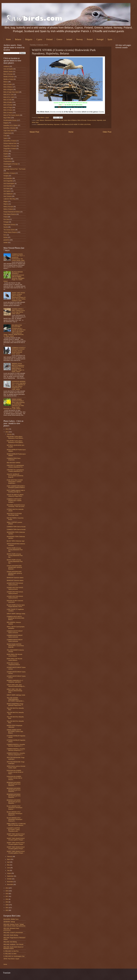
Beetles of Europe (9, 77)
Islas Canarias (8, 196)
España (6, 154)
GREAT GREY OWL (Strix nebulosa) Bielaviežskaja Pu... (16, 686)
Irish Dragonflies (8, 181)
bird (62, 120)
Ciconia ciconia (92, 120)
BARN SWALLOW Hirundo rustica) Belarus (14, 659)
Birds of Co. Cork (8, 95)
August (9, 873)
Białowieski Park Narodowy (53, 120)
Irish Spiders (7, 191)
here (63, 105)
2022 (7, 910)
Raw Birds (41, 118)
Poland (90, 39)
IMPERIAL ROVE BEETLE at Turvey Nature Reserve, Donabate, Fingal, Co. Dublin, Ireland (18, 368)
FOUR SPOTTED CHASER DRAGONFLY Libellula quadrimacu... (15, 482)
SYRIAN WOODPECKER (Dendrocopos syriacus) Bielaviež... (14, 567)
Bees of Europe (8, 74)
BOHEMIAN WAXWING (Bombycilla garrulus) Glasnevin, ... (14, 784)
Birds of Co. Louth (9, 97)
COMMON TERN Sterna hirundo (16, 527)
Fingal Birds (7, 159)
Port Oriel (6, 219)
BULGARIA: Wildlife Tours (11, 919)
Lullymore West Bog (9, 199)
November (10, 882)
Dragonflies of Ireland (10, 149)
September (10, 876)
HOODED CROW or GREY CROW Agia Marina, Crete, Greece (18, 311)
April (9, 862)
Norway (79, 39)
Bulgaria (29, 39)
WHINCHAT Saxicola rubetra (15, 578)
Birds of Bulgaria (8, 89)
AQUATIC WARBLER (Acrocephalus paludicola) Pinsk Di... (15, 476)
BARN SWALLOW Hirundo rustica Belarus (14, 655)
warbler (6, 243)
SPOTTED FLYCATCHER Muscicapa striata (14, 514)
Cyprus (39, 39)
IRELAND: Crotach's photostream (13, 933)
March (9, 859)
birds (65, 120)
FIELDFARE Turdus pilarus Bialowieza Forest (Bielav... (15, 437)
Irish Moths (7, 189)
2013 (7, 432)
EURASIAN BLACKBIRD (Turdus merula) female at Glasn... (15, 772)
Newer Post (34, 132)
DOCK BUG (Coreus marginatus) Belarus (13, 664)
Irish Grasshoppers (9, 183)
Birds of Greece (8, 110)
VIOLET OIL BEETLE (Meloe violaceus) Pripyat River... (15, 495)
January (10, 434)
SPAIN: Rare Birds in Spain (11, 959)
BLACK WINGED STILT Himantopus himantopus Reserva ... (15, 808)
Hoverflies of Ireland (9, 173)
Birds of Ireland (8, 113)
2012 (7, 429)
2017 (7, 896)
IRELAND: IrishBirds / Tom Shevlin (13, 944)
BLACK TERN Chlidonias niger (16, 541)
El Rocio (6, 151)
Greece (59, 39)
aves (38, 120)
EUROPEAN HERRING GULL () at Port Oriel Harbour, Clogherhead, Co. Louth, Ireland (19, 385)
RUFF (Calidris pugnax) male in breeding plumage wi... (16, 491)
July (8, 870)
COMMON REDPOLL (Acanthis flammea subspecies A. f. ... (16, 745)
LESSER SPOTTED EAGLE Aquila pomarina (15, 584)
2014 (7, 888)
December (10, 884)
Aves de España (8, 69)
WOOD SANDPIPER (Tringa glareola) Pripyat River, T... (15, 705)
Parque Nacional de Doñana (12, 212)
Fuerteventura (8, 161)
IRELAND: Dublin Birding (11, 935)
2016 (7, 894)
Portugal (100, 39)
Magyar (6, 201)
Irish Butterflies (8, 178)
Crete (5, 136)
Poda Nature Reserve (10, 214)
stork (104, 120)
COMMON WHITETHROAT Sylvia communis (15, 632)
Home (8, 39)
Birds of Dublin (8, 84)
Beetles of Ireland (9, 79)
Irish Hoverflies (8, 186)
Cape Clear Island (9, 131)
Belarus (18, 39)
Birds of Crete (8, 100)
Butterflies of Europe (9, 128)
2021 (7, 908)
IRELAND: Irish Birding (10, 942)
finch (5, 235)
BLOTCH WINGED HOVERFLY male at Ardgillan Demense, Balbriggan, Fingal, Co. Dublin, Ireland (14, 277)
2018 (7, 899)
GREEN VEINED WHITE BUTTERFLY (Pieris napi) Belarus (15, 731)
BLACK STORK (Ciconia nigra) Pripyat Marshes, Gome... (16, 606)
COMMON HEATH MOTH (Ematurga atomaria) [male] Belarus (15, 618)
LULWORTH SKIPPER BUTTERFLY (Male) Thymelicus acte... (13, 830)
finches (6, 237)
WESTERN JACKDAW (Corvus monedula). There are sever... (16, 506)
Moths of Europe (8, 207)
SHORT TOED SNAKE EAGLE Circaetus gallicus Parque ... (16, 835)
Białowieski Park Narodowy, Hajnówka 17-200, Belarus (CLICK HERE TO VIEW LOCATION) (64, 124)
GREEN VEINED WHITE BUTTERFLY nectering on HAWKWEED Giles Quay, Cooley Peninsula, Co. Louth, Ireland (14, 404)
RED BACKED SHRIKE (14, 463)
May (8, 865)
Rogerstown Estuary (9, 225)
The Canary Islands (9, 230)
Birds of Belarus (72, 120)
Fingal (5, 156)
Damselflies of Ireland (10, 141)
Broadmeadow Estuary (10, 120)
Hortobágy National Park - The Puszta (14, 169)
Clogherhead (7, 133)
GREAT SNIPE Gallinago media (16, 614)
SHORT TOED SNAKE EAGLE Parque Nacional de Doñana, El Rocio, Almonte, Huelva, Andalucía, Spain (19, 297)
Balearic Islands (8, 72)
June (9, 868)
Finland (49, 39)
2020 (7, 905)
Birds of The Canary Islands (12, 115)
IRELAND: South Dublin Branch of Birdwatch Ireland (13, 948)
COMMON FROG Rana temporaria (14, 459)
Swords (6, 227)
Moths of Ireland (8, 209)
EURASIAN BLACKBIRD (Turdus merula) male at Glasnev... (14, 778)
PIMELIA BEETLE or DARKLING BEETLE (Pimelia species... (16, 824)
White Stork (35, 122)
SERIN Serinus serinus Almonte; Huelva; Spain (16, 767)
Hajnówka (99, 120)
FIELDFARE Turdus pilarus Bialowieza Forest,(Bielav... (15, 442)
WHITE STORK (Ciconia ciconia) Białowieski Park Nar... (15, 550)
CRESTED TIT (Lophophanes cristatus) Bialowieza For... (15, 466)
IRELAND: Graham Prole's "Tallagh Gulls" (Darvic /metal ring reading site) (14, 925)
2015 (7, 891)
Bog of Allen (7, 118)
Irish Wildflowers (8, 194)
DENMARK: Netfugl (9, 922)
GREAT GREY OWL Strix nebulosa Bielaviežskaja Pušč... (14, 691)
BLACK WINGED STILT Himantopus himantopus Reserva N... (15, 813)
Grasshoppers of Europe (11, 164)
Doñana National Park (10, 143)
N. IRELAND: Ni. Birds (10, 954)
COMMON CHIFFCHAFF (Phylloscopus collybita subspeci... (14, 501)
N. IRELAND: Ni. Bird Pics (11, 951)
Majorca (6, 204)
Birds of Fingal (8, 107)
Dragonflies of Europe (10, 146)
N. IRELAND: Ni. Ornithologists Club (14, 956)
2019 (7, 902)
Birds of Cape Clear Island (11, 92)
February (10, 857)
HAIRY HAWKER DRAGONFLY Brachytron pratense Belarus (16, 487)
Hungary (6, 176)
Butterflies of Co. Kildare (11, 125)
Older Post (107, 132)
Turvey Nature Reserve (10, 232)
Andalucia (6, 66)
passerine (6, 240)
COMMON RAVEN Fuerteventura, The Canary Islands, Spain (18, 257)
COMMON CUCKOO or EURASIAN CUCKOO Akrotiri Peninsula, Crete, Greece (19, 351)
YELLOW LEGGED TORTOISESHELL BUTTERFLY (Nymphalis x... (16, 699)
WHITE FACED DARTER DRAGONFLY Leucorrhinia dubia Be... (15, 646)
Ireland (69, 39)
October (10, 879)
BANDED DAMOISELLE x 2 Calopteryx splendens (15, 681)
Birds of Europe (82, 120)
